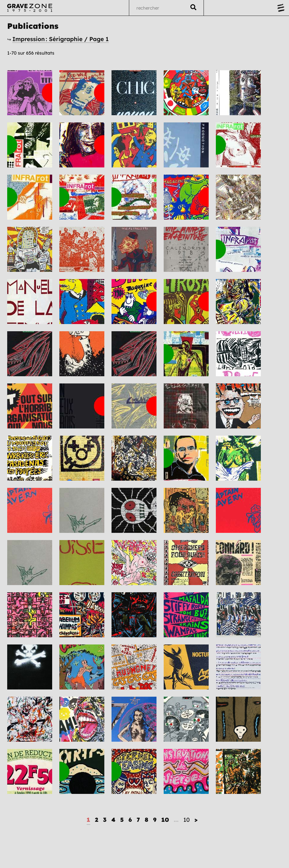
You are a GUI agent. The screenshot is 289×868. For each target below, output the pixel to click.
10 (165, 820)
